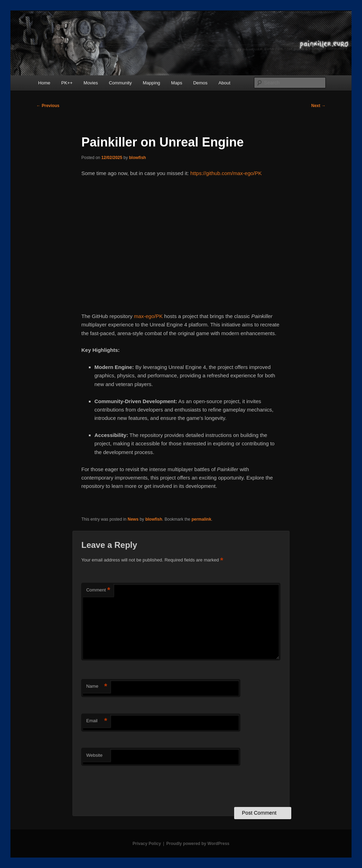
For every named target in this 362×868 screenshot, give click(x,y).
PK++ (67, 83)
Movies (91, 83)
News (133, 519)
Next (318, 106)
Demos (200, 83)
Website (94, 755)
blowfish (137, 158)
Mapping (152, 83)
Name (97, 686)
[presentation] (134, 786)
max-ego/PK (148, 316)
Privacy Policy (147, 844)
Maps (177, 83)
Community (120, 83)
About (224, 83)
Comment (98, 590)
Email (97, 721)
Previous (48, 106)
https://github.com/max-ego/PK (226, 173)
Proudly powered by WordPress (198, 844)
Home (44, 83)
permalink (202, 519)
